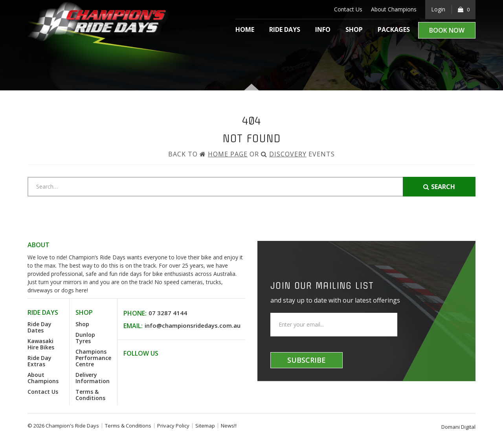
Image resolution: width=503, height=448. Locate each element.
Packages (394, 29)
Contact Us (347, 9)
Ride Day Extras (39, 361)
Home (245, 29)
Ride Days (285, 29)
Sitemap (205, 426)
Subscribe (307, 360)
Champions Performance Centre (93, 358)
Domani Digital (458, 427)
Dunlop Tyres (85, 338)
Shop (354, 29)
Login (438, 9)
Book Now (447, 30)
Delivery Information (93, 378)
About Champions (393, 9)
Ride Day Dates (39, 327)
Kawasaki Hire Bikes (41, 344)
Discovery (288, 154)
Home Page (228, 154)
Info (323, 29)
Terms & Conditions (90, 395)
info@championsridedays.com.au (193, 325)
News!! (229, 426)
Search (439, 187)
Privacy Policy (173, 426)
